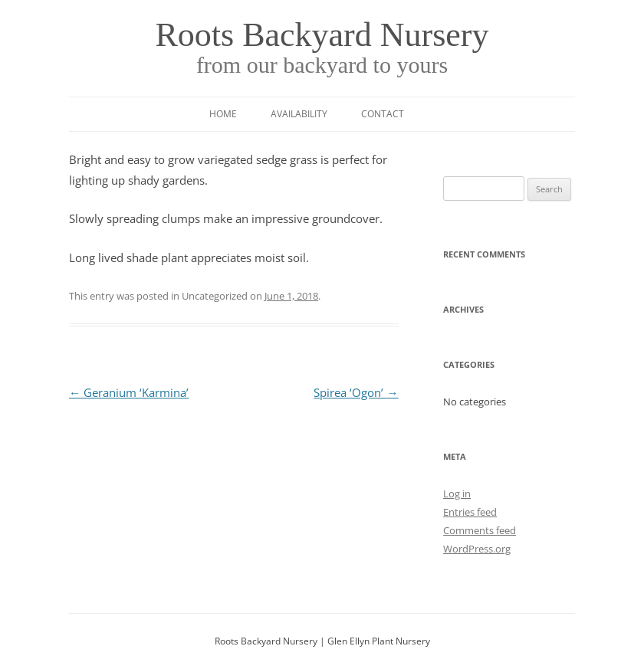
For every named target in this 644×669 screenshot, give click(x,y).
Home (223, 114)
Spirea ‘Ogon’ (356, 393)
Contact (383, 114)
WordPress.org (477, 549)
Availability (299, 114)
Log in (457, 494)
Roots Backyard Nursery (322, 35)
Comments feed (480, 530)
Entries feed (470, 512)
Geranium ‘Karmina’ (129, 393)
